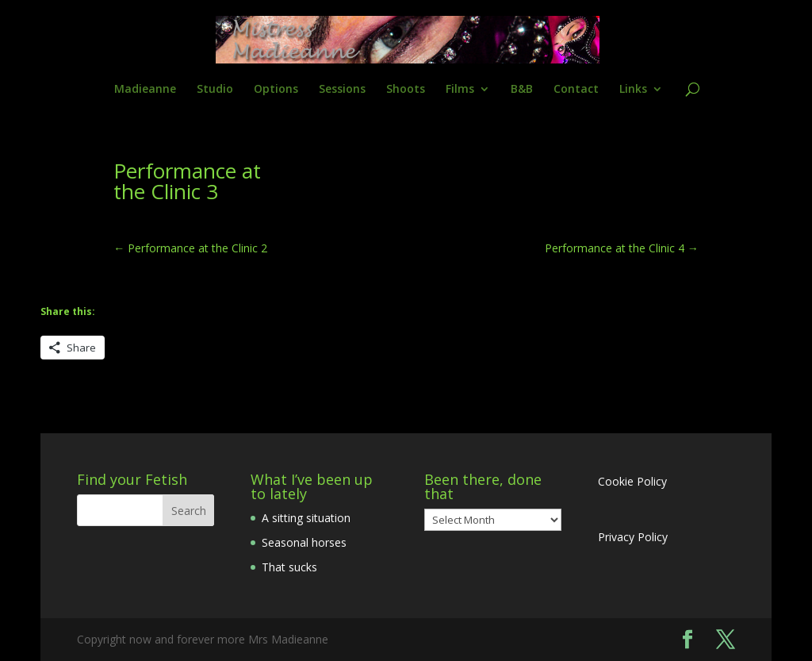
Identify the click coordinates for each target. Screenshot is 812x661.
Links (633, 90)
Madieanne (145, 90)
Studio (215, 90)
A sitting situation (306, 518)
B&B (522, 90)
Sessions (342, 90)
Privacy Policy (633, 537)
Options (276, 90)
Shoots (406, 90)
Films (460, 90)
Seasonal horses (304, 542)
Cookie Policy (632, 481)
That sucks (289, 567)
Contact (576, 90)
